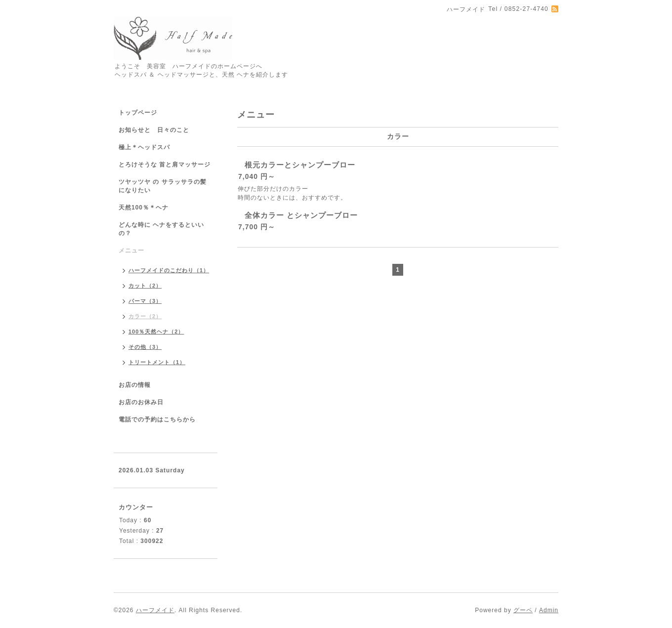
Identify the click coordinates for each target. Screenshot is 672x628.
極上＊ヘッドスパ (144, 147)
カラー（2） (145, 316)
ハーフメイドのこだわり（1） (169, 270)
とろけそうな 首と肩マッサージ (165, 165)
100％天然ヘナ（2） (156, 332)
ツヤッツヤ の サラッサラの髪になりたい (163, 186)
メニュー (131, 251)
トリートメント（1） (157, 362)
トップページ (138, 113)
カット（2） (145, 286)
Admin (549, 610)
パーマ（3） (145, 301)
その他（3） (145, 347)
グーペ (523, 610)
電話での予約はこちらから (157, 419)
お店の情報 (135, 385)
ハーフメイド (155, 610)
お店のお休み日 (141, 402)
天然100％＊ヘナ (144, 208)
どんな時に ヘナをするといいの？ (161, 229)
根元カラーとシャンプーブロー (300, 165)
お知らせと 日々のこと (154, 130)
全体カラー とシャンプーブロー (301, 215)
